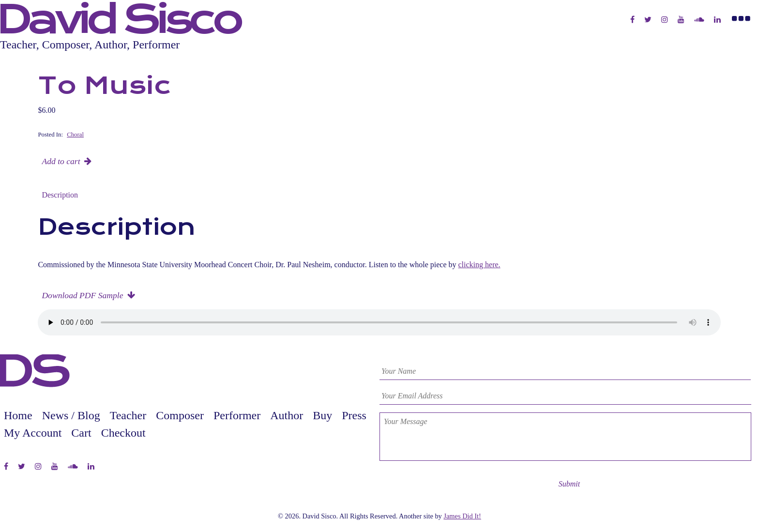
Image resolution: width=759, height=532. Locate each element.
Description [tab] (60, 195)
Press (354, 415)
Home (18, 415)
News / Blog (71, 415)
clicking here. (479, 265)
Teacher (128, 415)
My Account (33, 433)
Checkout (123, 433)
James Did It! (462, 516)
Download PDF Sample (82, 295)
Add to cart (61, 161)
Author (287, 415)
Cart (81, 433)
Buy (322, 415)
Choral (75, 135)
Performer (237, 415)
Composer (180, 415)
